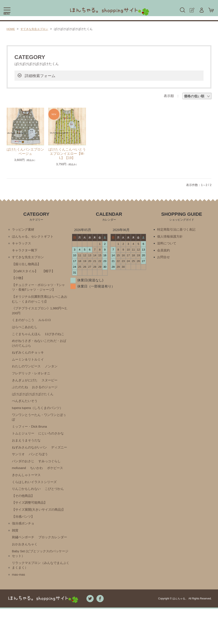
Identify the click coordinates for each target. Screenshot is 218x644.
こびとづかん (57, 508)
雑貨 (15, 556)
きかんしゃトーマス (27, 493)
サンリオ (40, 464)
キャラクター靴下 (26, 251)
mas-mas (19, 610)
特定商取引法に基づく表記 (178, 230)
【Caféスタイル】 (26, 273)
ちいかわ (19, 486)
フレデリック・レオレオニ (32, 380)
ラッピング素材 (24, 230)
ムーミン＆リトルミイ (29, 366)
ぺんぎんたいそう (26, 409)
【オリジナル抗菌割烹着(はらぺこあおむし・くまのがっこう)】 (40, 302)
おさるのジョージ (47, 394)
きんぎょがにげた (26, 387)
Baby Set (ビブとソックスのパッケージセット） (40, 588)
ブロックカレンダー (27, 571)
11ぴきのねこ (57, 339)
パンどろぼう (22, 472)
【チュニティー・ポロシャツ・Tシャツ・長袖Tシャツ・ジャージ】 (39, 290)
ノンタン (53, 373)
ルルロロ (47, 324)
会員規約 (164, 251)
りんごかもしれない (27, 508)
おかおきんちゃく (26, 578)
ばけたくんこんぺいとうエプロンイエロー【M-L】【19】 (67, 154)
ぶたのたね (20, 394)
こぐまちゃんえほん (27, 339)
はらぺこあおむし (26, 332)
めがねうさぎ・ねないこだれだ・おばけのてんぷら (39, 349)
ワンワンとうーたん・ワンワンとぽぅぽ (39, 426)
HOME (11, 29)
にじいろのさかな (53, 443)
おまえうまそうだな (27, 450)
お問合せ (164, 259)
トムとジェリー (24, 443)
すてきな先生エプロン (36, 29)
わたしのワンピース (27, 373)
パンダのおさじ (48, 472)
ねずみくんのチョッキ (29, 358)
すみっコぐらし (24, 479)
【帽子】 (50, 273)
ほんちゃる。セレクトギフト (34, 237)
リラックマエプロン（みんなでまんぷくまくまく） (41, 600)
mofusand (47, 479)
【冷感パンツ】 (24, 542)
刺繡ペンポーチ (24, 563)
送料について (167, 244)
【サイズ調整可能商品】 (31, 522)
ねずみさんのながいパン (31, 457)
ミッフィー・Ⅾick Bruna (31, 436)
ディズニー (20, 464)
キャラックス (22, 244)
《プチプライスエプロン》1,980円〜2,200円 (40, 315)
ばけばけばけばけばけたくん (34, 402)
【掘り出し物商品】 (27, 266)
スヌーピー (52, 387)
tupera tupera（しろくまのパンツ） (39, 416)
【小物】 (19, 280)
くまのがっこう (24, 324)
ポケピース (38, 486)
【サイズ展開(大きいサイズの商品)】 (36, 532)
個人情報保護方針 (171, 237)
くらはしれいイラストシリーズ (36, 501)
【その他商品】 (24, 515)
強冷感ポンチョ (24, 549)
